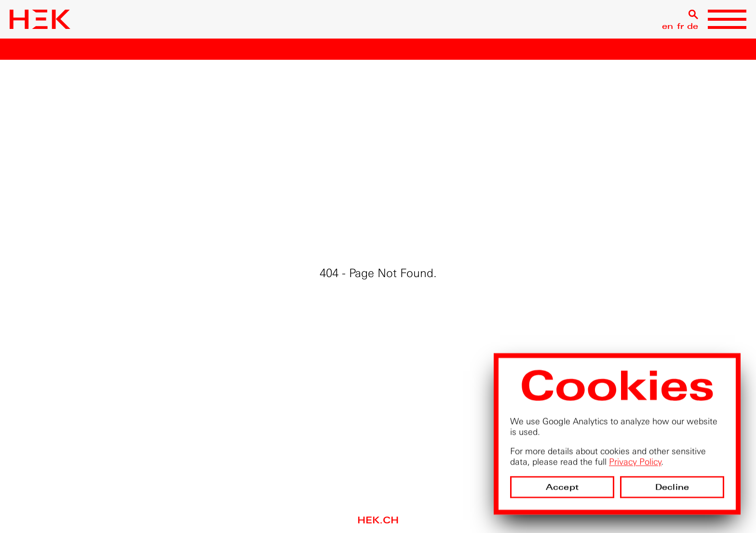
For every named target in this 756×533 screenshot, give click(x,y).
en (668, 26)
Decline (672, 487)
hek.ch (378, 520)
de (693, 26)
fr (680, 26)
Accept (562, 487)
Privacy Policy (635, 462)
